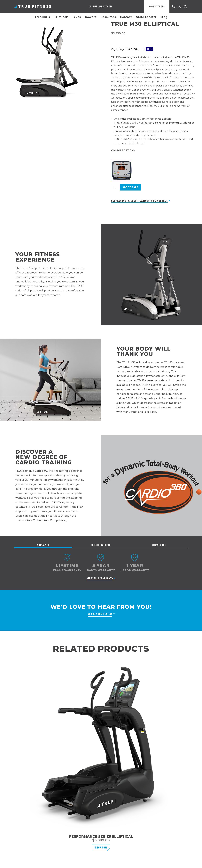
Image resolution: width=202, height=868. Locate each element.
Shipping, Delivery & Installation (31, 805)
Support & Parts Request (27, 820)
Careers (78, 805)
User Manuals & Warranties (28, 815)
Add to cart (130, 187)
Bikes (77, 17)
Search (185, 7)
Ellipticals (61, 17)
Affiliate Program (83, 810)
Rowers (91, 17)
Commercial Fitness (76, 6)
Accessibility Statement (176, 857)
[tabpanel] (101, 568)
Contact (126, 17)
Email (139, 809)
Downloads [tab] (159, 545)
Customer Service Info (26, 800)
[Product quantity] (115, 188)
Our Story (79, 800)
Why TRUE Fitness (83, 795)
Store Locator (146, 17)
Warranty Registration (26, 810)
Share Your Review (100, 614)
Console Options (123, 150)
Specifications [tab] (101, 545)
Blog (164, 17)
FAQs (17, 831)
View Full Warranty (100, 578)
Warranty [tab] (43, 545)
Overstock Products (25, 836)
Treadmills (42, 17)
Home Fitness (108, 6)
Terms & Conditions (148, 857)
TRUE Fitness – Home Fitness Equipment (33, 6)
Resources (108, 17)
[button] (122, 171)
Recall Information (24, 825)
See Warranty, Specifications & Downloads (140, 200)
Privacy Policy (125, 857)
